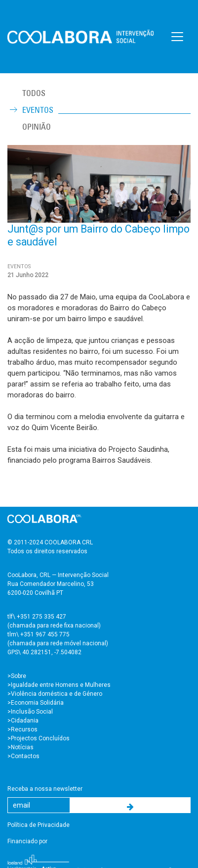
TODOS (34, 93)
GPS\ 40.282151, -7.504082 (44, 652)
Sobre (19, 676)
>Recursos (22, 729)
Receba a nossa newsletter (45, 789)
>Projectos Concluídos (39, 738)
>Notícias (20, 747)
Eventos (38, 110)
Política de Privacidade (39, 825)
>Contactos (23, 756)
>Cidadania (23, 721)
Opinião (37, 127)
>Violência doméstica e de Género (55, 694)
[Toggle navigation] (177, 37)
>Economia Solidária (36, 703)
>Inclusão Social (30, 712)
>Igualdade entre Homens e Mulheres (59, 685)
